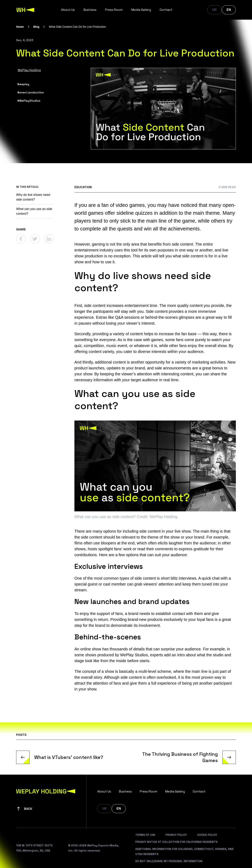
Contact (166, 10)
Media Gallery (141, 10)
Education (83, 187)
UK (214, 10)
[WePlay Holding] (25, 10)
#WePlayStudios (29, 101)
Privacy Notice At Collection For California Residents (176, 842)
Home (20, 27)
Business (90, 10)
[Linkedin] (49, 239)
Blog (36, 27)
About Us (68, 10)
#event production (31, 92)
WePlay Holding (29, 70)
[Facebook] (21, 239)
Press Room (114, 10)
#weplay (23, 84)
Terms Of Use (145, 835)
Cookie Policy (207, 835)
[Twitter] (35, 239)
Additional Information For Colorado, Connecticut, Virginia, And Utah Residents (184, 851)
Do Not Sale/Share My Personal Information (169, 861)
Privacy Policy (176, 835)
